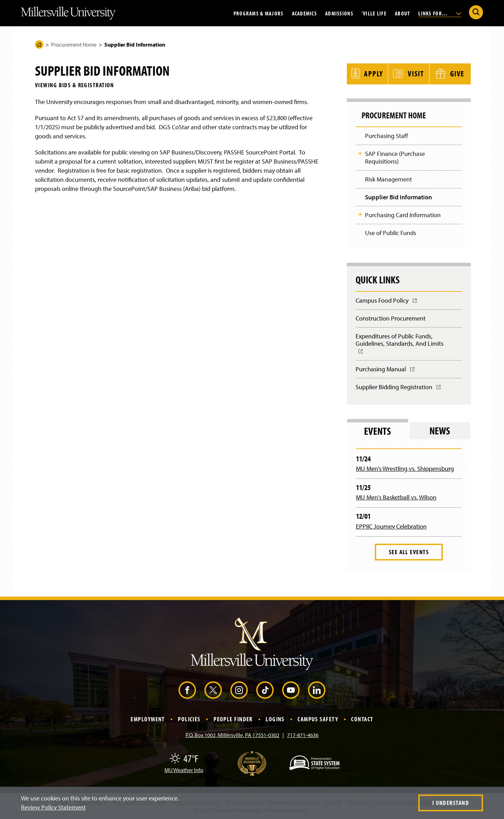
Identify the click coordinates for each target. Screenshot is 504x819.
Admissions (339, 13)
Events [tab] (377, 431)
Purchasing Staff (387, 135)
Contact (362, 720)
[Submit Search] (476, 12)
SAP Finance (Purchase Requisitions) (395, 157)
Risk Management (388, 178)
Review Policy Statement (53, 807)
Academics (304, 13)
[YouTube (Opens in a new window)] (291, 691)
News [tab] (440, 431)
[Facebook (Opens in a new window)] (187, 691)
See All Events (409, 552)
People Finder (233, 720)
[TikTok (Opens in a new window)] (265, 691)
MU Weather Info (184, 770)
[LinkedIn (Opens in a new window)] (317, 691)
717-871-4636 (303, 735)
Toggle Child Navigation (360, 152)
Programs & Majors (258, 13)
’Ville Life (374, 13)
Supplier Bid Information (398, 196)
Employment (148, 720)
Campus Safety (318, 720)
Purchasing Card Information (403, 214)
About (402, 13)
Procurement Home (74, 44)
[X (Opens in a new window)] (213, 691)
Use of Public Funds (391, 232)
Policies (189, 720)
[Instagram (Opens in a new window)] (239, 691)
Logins (275, 720)
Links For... (440, 13)
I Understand (451, 803)
